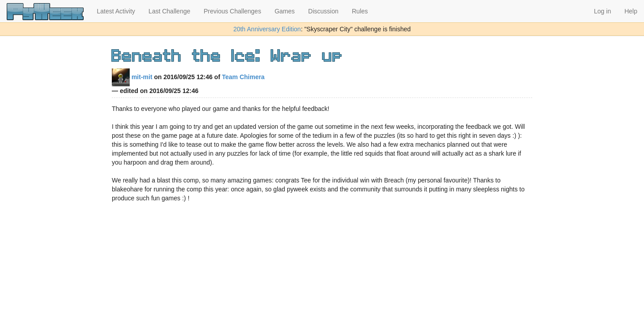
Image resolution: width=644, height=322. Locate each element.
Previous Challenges (233, 11)
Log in (602, 11)
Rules (360, 11)
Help (631, 11)
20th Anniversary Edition (267, 29)
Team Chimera (243, 77)
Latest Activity (116, 11)
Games (285, 11)
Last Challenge (169, 11)
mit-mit (132, 77)
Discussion (323, 11)
